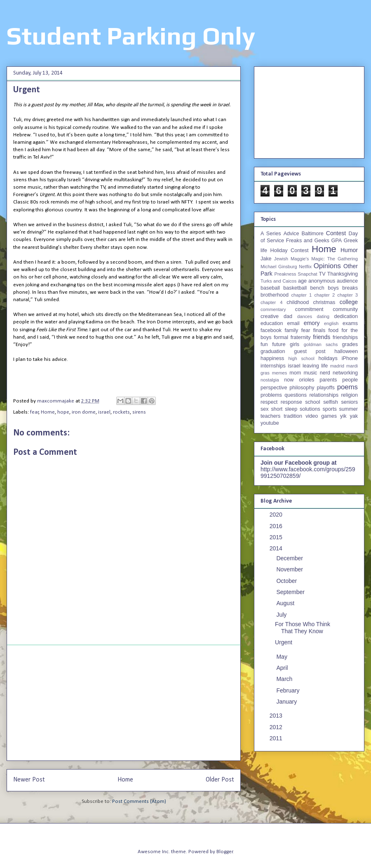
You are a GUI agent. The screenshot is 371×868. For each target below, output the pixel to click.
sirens (139, 412)
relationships (324, 395)
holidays (328, 358)
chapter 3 (348, 295)
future (279, 344)
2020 (277, 515)
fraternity (301, 337)
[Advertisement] (124, 703)
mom (295, 373)
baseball (270, 288)
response (291, 402)
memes (280, 373)
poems (348, 387)
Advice (291, 234)
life (324, 366)
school (312, 402)
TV (322, 274)
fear (34, 412)
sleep (291, 409)
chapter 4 (271, 302)
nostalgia (270, 380)
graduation (273, 351)
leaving (311, 366)
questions (296, 395)
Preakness (285, 274)
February (289, 690)
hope (63, 412)
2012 (277, 727)
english (331, 323)
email (294, 323)
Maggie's (300, 259)
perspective (274, 388)
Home (48, 412)
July (282, 615)
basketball (295, 288)
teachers (270, 416)
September (291, 592)
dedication (346, 316)
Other (351, 266)
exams (350, 323)
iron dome (84, 412)
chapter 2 (324, 295)
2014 (277, 548)
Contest (336, 233)
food (334, 330)
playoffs (326, 388)
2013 (277, 716)
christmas (324, 302)
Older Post (220, 780)
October (287, 581)
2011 (277, 738)
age (302, 281)
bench (317, 288)
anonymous (322, 281)
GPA (336, 241)
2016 (277, 526)
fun (264, 344)
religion (349, 395)
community (345, 309)
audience (347, 281)
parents (328, 380)
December (290, 558)
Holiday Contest (290, 250)
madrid (337, 366)
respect (269, 402)
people (350, 380)
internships (273, 366)
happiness (272, 358)
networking (345, 373)
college (349, 302)
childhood (298, 302)
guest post (310, 351)
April (283, 668)
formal (281, 337)
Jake (266, 259)
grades (350, 344)
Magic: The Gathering (335, 259)
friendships (345, 337)
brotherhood (275, 295)
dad (288, 316)
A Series (271, 234)
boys (333, 288)
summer (349, 409)
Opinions (327, 266)
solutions (310, 409)
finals (319, 330)
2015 (277, 537)
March (285, 679)
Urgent (284, 642)
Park (267, 274)
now (289, 380)
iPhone (350, 358)
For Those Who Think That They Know (303, 628)
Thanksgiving (343, 274)
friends (322, 337)
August (286, 603)
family (291, 330)
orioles (306, 380)
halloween (346, 351)
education (272, 323)
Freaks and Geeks (308, 241)
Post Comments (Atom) (139, 801)
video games (321, 416)
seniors (349, 402)
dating (323, 316)
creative (270, 316)
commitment (309, 309)
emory (312, 323)
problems (271, 395)
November (290, 569)
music (310, 373)
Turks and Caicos (278, 281)
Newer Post (29, 780)
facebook (271, 330)
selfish (331, 402)
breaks (350, 288)
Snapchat (307, 274)
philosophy (302, 388)
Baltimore (313, 234)
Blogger (225, 852)
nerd (325, 373)
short (277, 409)
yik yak (349, 416)
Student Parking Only (131, 36)
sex (265, 409)
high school (302, 358)
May (282, 657)
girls (295, 344)
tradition (293, 416)
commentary (273, 309)
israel (104, 412)
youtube (270, 423)
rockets (121, 412)
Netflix (305, 267)
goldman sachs (321, 344)
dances (305, 316)
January (287, 702)
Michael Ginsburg (279, 267)
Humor (349, 250)
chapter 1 (302, 295)
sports (330, 409)
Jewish (281, 259)
